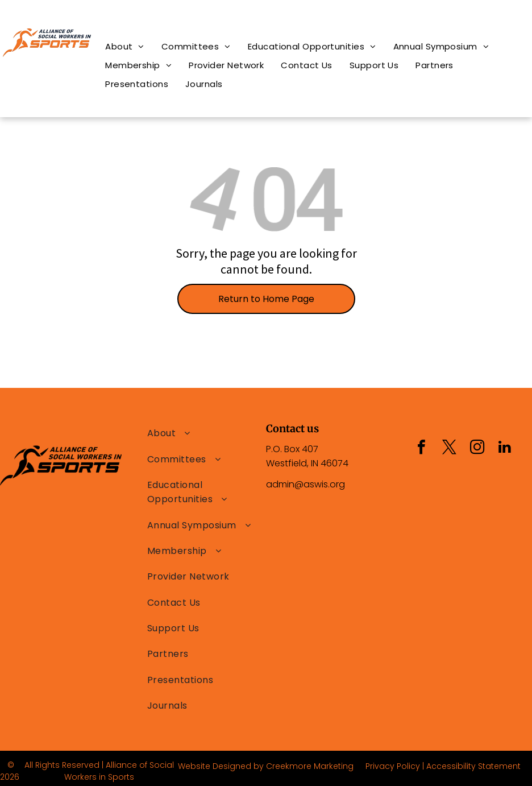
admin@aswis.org (306, 484)
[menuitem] (125, 46)
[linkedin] (505, 448)
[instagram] (477, 448)
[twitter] (449, 448)
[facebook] (421, 448)
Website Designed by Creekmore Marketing (266, 766)
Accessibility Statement (473, 766)
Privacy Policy (393, 766)
